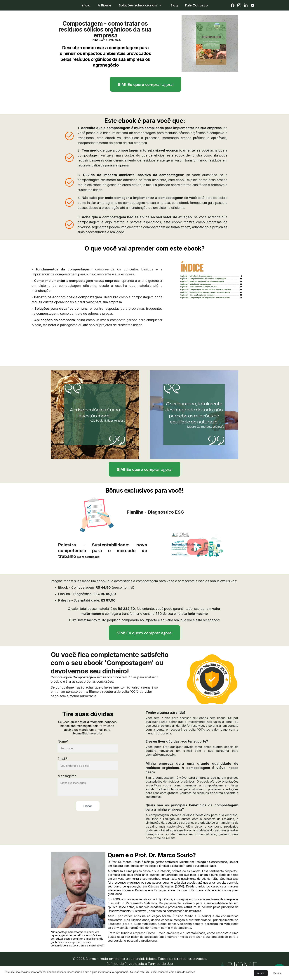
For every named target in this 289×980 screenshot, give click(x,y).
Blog (174, 5)
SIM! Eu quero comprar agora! (146, 84)
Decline (278, 973)
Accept (261, 973)
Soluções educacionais (138, 5)
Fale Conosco (196, 5)
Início (86, 5)
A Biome (105, 5)
